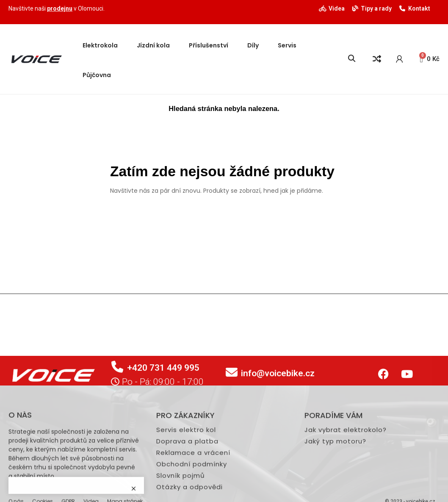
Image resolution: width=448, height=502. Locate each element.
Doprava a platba (187, 499)
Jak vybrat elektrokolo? (346, 488)
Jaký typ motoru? (335, 499)
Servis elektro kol (186, 488)
